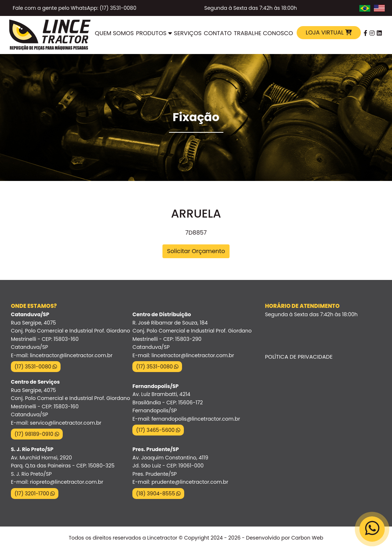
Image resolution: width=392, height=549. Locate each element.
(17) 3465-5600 (158, 430)
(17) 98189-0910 (37, 434)
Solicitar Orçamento (196, 251)
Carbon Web (307, 538)
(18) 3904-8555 (158, 494)
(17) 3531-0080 (36, 367)
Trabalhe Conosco (263, 33)
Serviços (188, 33)
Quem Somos (114, 33)
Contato (218, 33)
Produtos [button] (154, 33)
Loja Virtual (329, 32)
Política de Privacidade (299, 357)
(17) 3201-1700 (35, 494)
